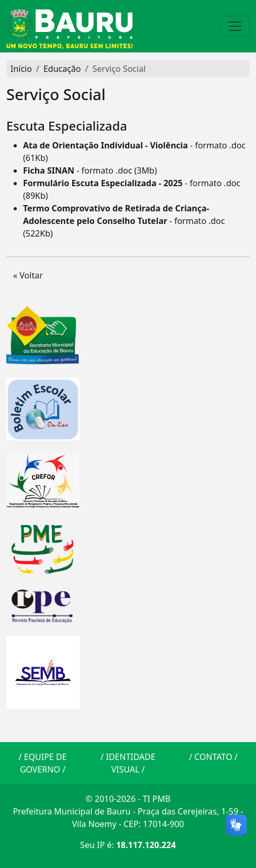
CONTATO (213, 757)
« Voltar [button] (28, 275)
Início (21, 69)
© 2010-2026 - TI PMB (128, 799)
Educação (62, 69)
